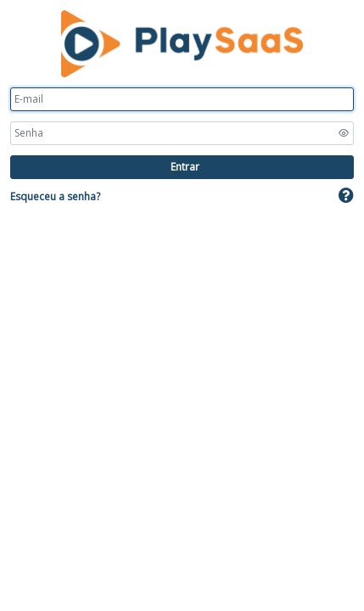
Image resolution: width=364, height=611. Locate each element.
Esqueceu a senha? (55, 196)
